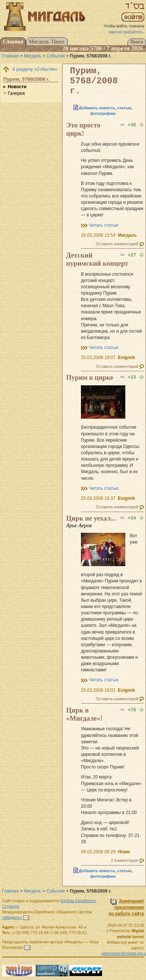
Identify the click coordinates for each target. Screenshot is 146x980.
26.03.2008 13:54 (98, 235)
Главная (10, 56)
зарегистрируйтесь (126, 32)
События (56, 56)
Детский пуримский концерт (97, 259)
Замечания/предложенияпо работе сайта (126, 907)
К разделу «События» (35, 69)
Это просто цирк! (83, 129)
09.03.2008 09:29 (98, 852)
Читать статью (103, 225)
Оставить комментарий (117, 244)
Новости (17, 87)
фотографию (103, 113)
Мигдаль (32, 56)
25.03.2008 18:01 (98, 690)
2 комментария (125, 860)
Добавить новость (97, 108)
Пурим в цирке (90, 377)
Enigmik (127, 358)
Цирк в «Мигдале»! (84, 714)
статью (124, 108)
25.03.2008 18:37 (98, 498)
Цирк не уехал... (91, 518)
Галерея (16, 93)
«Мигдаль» (12, 917)
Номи (124, 852)
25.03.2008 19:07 (98, 358)
